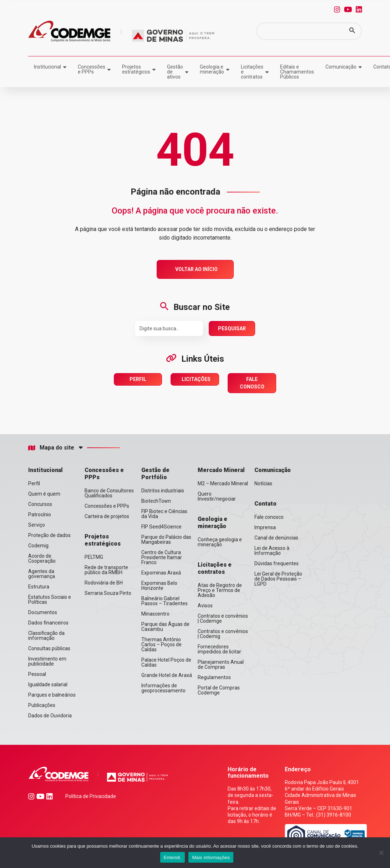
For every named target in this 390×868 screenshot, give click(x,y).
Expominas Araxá (161, 573)
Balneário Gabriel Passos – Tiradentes (164, 601)
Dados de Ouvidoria (50, 716)
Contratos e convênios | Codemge (223, 618)
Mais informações (211, 857)
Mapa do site (51, 448)
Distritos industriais (163, 491)
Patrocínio (40, 515)
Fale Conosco (252, 383)
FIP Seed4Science (161, 527)
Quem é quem (44, 494)
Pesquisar (232, 328)
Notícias (263, 483)
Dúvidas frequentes (277, 563)
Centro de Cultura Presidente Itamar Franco (162, 557)
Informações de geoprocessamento (163, 688)
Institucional (47, 67)
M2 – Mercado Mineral (223, 483)
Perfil (138, 379)
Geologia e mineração (212, 69)
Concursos (40, 504)
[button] (352, 31)
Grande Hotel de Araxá (167, 675)
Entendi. (173, 857)
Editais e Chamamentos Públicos (297, 72)
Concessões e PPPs (92, 69)
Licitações (196, 379)
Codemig (38, 546)
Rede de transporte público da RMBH (106, 570)
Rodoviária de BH (104, 583)
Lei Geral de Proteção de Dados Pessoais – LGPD (278, 579)
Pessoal (37, 674)
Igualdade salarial (48, 684)
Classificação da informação (46, 636)
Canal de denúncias (276, 538)
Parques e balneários (52, 695)
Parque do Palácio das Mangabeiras (166, 540)
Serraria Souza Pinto (108, 593)
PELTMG (94, 557)
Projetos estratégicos (136, 69)
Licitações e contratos (252, 72)
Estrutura (39, 587)
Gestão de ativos (175, 72)
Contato (265, 504)
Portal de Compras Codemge (219, 690)
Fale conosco (269, 517)
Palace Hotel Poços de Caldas (166, 662)
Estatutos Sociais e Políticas (50, 599)
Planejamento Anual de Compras (221, 664)
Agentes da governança (42, 574)
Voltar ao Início (196, 269)
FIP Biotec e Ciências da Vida (164, 514)
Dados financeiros (48, 623)
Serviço (37, 525)
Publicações (42, 705)
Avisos (205, 606)
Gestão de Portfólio (155, 474)
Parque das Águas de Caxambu (165, 627)
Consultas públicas (49, 648)
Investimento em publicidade (47, 661)
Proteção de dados (49, 535)
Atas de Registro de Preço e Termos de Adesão (220, 590)
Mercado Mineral (221, 470)
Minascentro (155, 614)
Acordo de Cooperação (42, 558)
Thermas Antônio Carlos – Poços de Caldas (161, 644)
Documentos (43, 612)
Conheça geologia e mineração (220, 542)
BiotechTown (156, 501)
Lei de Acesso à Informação (272, 551)
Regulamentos (214, 677)
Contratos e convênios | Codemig (223, 634)
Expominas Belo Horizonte (159, 586)
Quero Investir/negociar (217, 496)
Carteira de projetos (107, 516)
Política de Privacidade (91, 796)
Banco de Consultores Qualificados (109, 493)
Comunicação (341, 67)
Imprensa (265, 527)
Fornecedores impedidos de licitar (219, 649)
